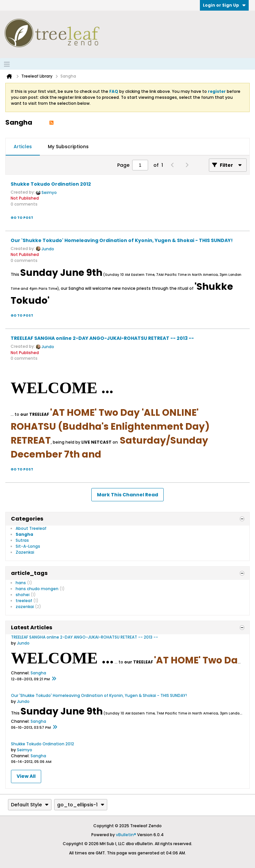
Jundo (48, 249)
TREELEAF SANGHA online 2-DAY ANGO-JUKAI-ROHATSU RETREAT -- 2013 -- (102, 338)
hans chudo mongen (37, 589)
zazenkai (25, 607)
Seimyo (49, 192)
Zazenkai (25, 552)
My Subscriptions (68, 147)
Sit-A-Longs (28, 546)
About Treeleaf (31, 528)
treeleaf (24, 601)
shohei (23, 595)
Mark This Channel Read (127, 495)
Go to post (22, 218)
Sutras (22, 540)
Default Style (30, 805)
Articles (23, 147)
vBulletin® (126, 835)
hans (21, 583)
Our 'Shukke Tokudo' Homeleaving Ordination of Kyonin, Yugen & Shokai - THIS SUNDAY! (122, 240)
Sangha (24, 534)
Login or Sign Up (224, 5)
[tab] (23, 147)
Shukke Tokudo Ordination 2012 (51, 184)
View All (26, 776)
